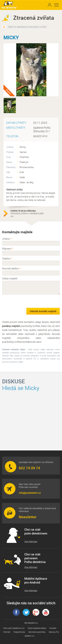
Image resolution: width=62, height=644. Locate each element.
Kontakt (53, 628)
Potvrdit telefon (11, 268)
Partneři (7, 632)
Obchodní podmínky (37, 632)
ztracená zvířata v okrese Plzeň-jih (28, 214)
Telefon (7, 259)
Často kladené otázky (37, 628)
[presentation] (23, 301)
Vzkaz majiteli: (10, 278)
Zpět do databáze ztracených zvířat (27, 27)
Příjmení (7, 249)
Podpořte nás (19, 632)
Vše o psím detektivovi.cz (14, 628)
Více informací (31, 541)
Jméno (7, 239)
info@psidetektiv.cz (30, 493)
